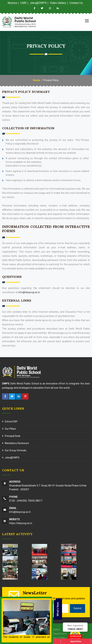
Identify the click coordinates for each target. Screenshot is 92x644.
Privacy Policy (58, 638)
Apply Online (76, 641)
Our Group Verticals (16, 450)
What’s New (58, 609)
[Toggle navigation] (87, 21)
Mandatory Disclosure (17, 443)
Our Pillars (10, 429)
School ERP (11, 422)
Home (37, 80)
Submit (78, 608)
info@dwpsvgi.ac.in (29, 292)
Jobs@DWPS (12, 458)
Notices (12, 3)
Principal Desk (13, 436)
